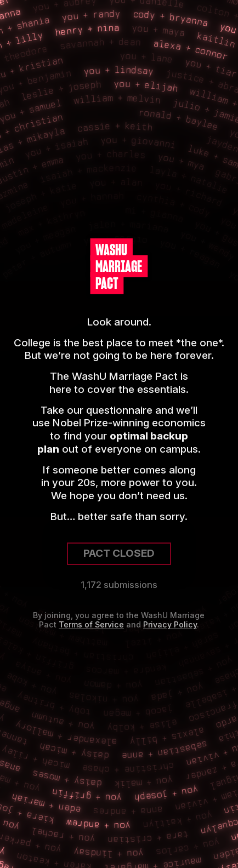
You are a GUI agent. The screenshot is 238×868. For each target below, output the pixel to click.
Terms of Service (91, 624)
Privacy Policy (170, 624)
